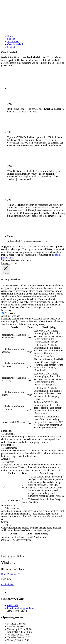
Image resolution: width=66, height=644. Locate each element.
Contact (11, 47)
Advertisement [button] (8, 505)
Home (10, 36)
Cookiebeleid (8, 585)
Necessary (10, 313)
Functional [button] (6, 431)
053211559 (13, 605)
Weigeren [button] (6, 260)
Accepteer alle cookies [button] (21, 260)
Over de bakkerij (15, 44)
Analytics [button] (6, 459)
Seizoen (11, 39)
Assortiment (13, 42)
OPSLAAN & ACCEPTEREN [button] (16, 540)
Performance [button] (7, 445)
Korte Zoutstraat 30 (11, 574)
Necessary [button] (6, 310)
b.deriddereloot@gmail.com (21, 608)
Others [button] (4, 522)
